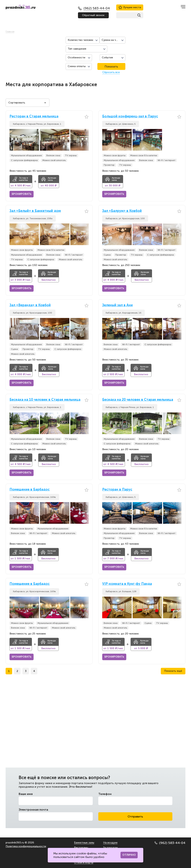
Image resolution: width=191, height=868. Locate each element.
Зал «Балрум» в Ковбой (122, 211)
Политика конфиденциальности (26, 846)
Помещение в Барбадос (30, 490)
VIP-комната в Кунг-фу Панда (127, 584)
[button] (86, 140)
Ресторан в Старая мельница (34, 116)
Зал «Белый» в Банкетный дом (35, 211)
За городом (110, 848)
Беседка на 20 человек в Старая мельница (138, 400)
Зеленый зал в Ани (118, 305)
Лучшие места (130, 7)
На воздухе (110, 843)
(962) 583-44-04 (170, 843)
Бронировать (22, 194)
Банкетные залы (84, 843)
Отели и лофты (84, 863)
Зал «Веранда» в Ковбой (30, 305)
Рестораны (81, 848)
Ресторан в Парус (117, 490)
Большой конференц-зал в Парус (130, 116)
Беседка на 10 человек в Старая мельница (45, 400)
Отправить (135, 816)
